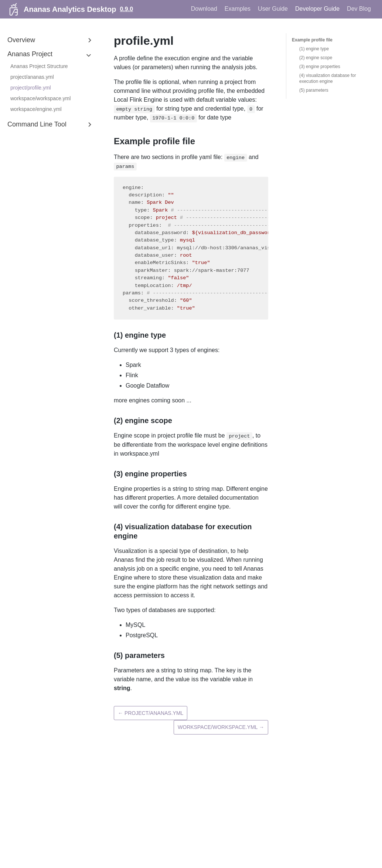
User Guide (273, 9)
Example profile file (312, 40)
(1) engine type (314, 49)
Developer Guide (317, 9)
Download (204, 9)
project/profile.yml (31, 88)
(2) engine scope (316, 58)
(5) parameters (314, 90)
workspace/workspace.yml (40, 98)
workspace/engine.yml (36, 109)
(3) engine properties (320, 67)
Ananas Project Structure (39, 66)
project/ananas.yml (32, 77)
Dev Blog (359, 9)
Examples (238, 9)
